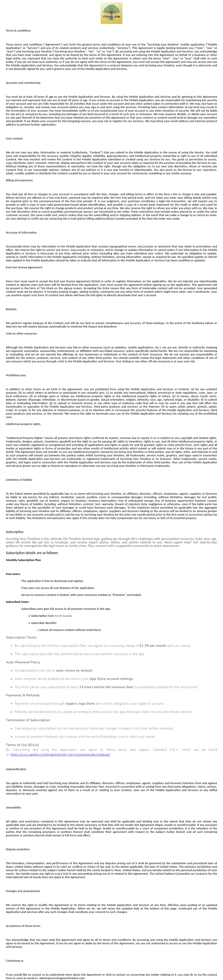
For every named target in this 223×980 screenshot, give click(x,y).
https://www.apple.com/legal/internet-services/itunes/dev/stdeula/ (60, 755)
